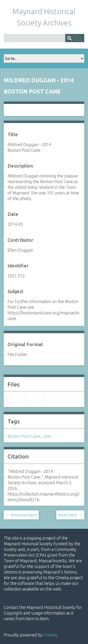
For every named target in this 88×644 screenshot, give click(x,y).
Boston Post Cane (24, 436)
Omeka (50, 635)
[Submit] (70, 38)
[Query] (44, 38)
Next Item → (70, 515)
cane (47, 436)
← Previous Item (21, 515)
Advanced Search (80, 38)
